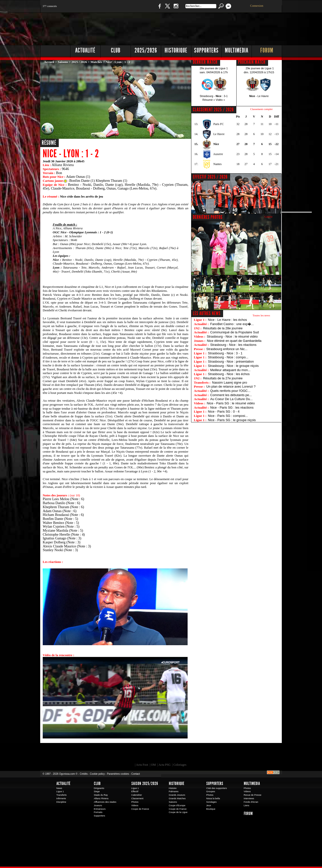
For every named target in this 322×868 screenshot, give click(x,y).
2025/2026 (146, 50)
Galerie (268, 217)
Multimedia (237, 50)
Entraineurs (100, 809)
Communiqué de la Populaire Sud (235, 332)
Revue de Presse (253, 795)
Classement (138, 798)
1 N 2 (124, 9)
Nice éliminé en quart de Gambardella (234, 341)
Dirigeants (99, 788)
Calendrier (137, 795)
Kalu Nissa (231, 754)
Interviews (249, 798)
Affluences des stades (105, 802)
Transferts (62, 795)
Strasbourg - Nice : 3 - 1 (225, 353)
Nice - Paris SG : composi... (228, 416)
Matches (96, 62)
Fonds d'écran (251, 802)
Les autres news (207, 313)
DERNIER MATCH (205, 62)
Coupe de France (140, 809)
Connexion (257, 6)
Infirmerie (61, 798)
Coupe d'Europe (177, 805)
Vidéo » (220, 100)
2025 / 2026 (79, 62)
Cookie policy (97, 774)
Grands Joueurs (177, 795)
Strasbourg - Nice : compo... (228, 357)
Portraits (98, 812)
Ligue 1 (60, 791)
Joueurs (98, 805)
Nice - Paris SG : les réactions (232, 407)
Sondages (212, 802)
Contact (135, 774)
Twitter (167, 9)
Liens (247, 805)
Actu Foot (142, 765)
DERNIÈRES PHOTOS (208, 217)
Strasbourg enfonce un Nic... (227, 349)
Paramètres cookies (118, 774)
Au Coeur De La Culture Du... (232, 399)
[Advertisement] (191, 28)
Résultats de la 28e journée (223, 328)
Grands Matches (177, 798)
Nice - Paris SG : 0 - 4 (224, 411)
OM (153, 765)
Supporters (206, 50)
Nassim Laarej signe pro (230, 382)
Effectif (135, 791)
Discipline (61, 802)
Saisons (63, 62)
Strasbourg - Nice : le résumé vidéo (232, 336)
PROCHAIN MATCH (252, 62)
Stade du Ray (101, 795)
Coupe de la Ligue (178, 812)
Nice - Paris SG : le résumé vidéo (231, 403)
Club (116, 50)
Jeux (209, 805)
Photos (135, 802)
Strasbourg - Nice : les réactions (233, 345)
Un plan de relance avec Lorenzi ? (231, 386)
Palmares (174, 791)
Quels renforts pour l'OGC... (230, 391)
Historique (176, 50)
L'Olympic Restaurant (164, 754)
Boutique (143, 9)
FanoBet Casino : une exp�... (232, 324)
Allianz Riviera (101, 798)
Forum (267, 50)
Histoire (173, 788)
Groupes (211, 791)
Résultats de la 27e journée (223, 378)
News (59, 788)
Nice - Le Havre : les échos (227, 320)
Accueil (49, 62)
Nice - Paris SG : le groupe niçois (232, 420)
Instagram (176, 9)
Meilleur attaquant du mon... (230, 370)
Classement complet (261, 109)
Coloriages (180, 765)
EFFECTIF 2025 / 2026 (210, 177)
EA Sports (97, 754)
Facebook (159, 9)
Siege (97, 791)
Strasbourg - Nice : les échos (229, 374)
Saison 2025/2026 (145, 783)
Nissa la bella (213, 798)
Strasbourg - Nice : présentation (231, 361)
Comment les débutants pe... (231, 395)
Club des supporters (217, 788)
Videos (135, 805)
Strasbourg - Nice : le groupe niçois (233, 366)
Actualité (85, 50)
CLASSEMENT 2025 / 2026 (213, 110)
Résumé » (209, 100)
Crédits (84, 774)
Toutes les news (261, 315)
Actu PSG (164, 765)
